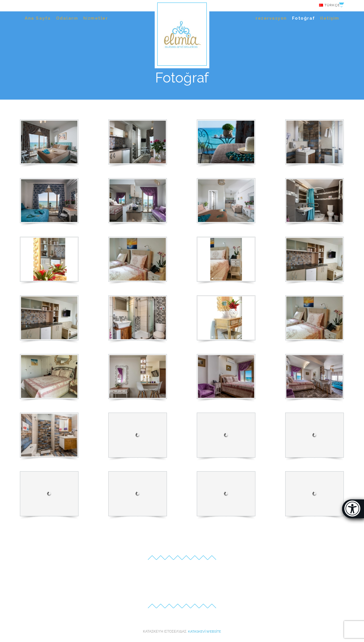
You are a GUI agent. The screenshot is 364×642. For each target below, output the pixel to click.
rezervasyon (271, 18)
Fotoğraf (304, 18)
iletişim (330, 18)
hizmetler (96, 18)
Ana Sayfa (38, 18)
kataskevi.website (204, 631)
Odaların (67, 18)
